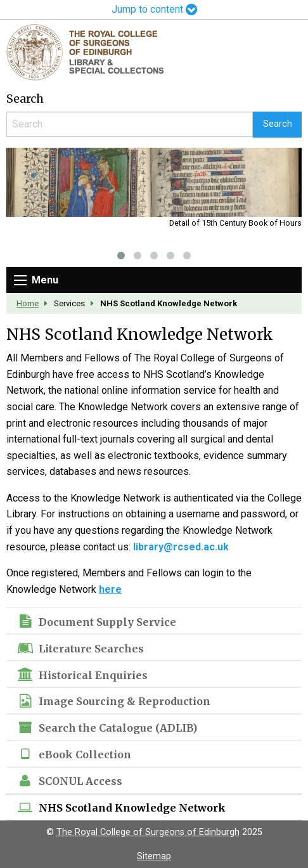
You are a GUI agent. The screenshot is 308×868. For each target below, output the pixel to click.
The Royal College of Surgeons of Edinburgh (148, 832)
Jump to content (154, 9)
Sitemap (154, 856)
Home (28, 303)
